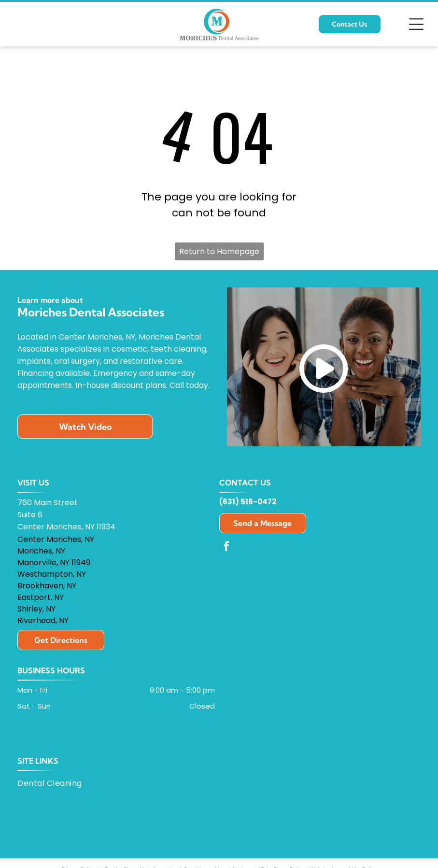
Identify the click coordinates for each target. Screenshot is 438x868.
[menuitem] (53, 783)
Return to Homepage (219, 251)
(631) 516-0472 (248, 502)
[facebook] (226, 548)
